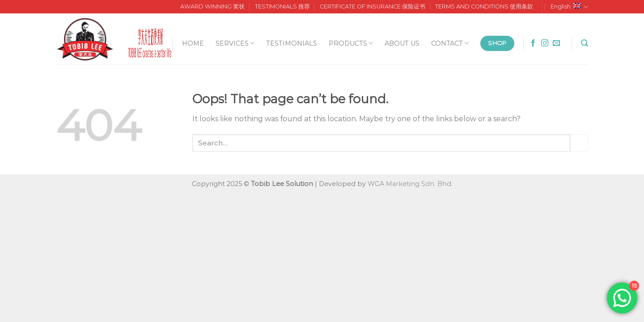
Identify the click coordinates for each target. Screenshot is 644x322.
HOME (193, 43)
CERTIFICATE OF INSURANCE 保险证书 (373, 6)
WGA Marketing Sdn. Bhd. (410, 184)
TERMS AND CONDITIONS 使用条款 (484, 6)
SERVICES (235, 43)
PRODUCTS (351, 43)
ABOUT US (402, 43)
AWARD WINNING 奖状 (212, 6)
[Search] (585, 43)
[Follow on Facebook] (533, 43)
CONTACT (450, 43)
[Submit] (579, 143)
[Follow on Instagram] (545, 43)
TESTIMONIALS (292, 43)
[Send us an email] (556, 43)
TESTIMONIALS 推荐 (282, 6)
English (569, 7)
